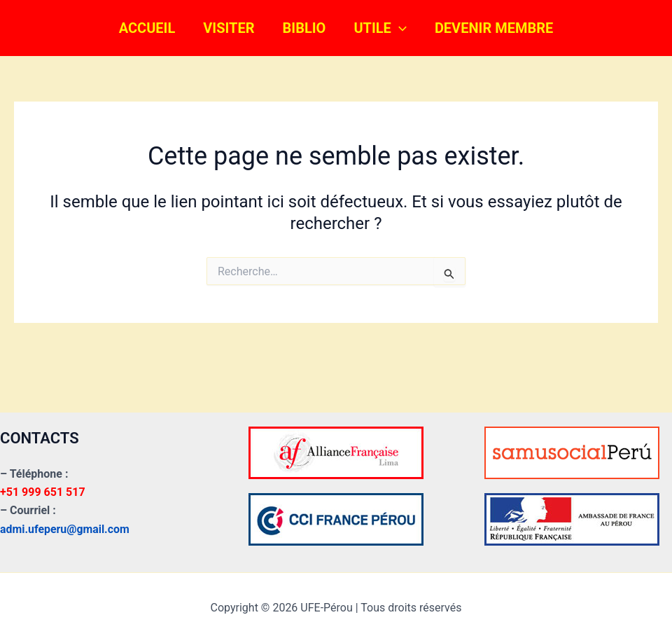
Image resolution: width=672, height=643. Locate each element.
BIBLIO (304, 28)
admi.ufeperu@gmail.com (65, 529)
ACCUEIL (147, 28)
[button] (399, 28)
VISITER (229, 28)
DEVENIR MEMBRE (494, 28)
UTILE (380, 28)
